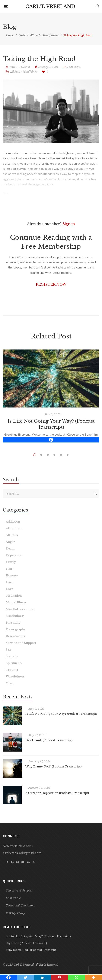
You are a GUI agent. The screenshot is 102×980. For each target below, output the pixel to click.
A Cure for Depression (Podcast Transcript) (57, 793)
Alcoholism (14, 528)
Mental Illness (16, 602)
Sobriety (12, 656)
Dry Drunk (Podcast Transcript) (49, 740)
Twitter (34, 862)
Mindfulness (30, 72)
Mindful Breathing (20, 609)
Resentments (15, 636)
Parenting (13, 623)
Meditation (14, 596)
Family (11, 562)
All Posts (15, 72)
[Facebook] (51, 440)
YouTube (23, 862)
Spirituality (14, 663)
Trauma (12, 670)
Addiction (13, 522)
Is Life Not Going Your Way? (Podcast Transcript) (61, 714)
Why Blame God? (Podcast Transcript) (53, 766)
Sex (8, 649)
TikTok (7, 862)
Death (10, 548)
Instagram (18, 862)
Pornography (16, 629)
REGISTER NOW (51, 285)
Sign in (69, 224)
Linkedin (28, 862)
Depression (14, 555)
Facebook (12, 862)
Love (10, 589)
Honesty (12, 575)
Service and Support (21, 643)
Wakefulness (15, 676)
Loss (9, 582)
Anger (10, 542)
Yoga (9, 683)
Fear (9, 569)
